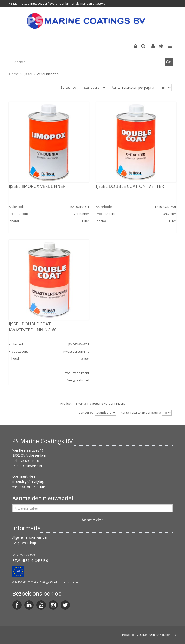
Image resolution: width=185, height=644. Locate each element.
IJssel (28, 74)
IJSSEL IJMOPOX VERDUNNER (37, 186)
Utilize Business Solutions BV (157, 635)
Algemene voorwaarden (30, 537)
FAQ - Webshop (24, 543)
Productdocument (76, 373)
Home (14, 74)
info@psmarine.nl (29, 466)
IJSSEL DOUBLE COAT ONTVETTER (130, 186)
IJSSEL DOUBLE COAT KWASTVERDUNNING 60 (33, 327)
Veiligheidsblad (78, 380)
